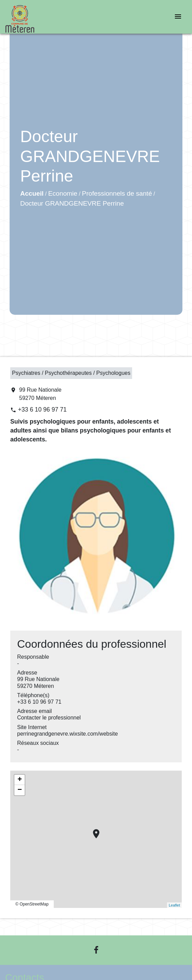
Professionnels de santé (117, 193)
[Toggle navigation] (178, 17)
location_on (93, 830)
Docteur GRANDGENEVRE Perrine (72, 203)
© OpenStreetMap (32, 904)
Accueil (32, 193)
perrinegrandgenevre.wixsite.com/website (67, 734)
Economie (63, 193)
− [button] (20, 790)
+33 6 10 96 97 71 (42, 410)
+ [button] (20, 780)
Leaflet (174, 905)
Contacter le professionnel (49, 718)
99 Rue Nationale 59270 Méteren (40, 394)
